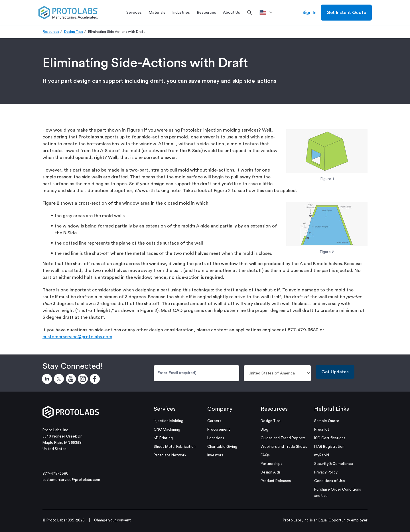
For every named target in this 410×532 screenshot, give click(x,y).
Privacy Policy (326, 472)
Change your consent (112, 520)
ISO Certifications (330, 438)
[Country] (278, 373)
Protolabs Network (170, 455)
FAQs (265, 455)
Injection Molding (169, 421)
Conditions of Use (330, 481)
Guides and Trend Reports (283, 438)
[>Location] (268, 13)
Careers (214, 421)
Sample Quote (327, 421)
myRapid (322, 455)
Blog (264, 429)
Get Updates (335, 372)
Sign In (309, 13)
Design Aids (271, 472)
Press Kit (322, 429)
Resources (51, 32)
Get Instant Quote (346, 13)
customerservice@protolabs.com (77, 337)
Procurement (219, 429)
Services (165, 409)
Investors (215, 455)
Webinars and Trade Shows (284, 447)
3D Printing (163, 438)
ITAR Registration (329, 447)
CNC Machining (167, 429)
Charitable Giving (222, 447)
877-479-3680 (55, 473)
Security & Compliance (334, 464)
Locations (216, 438)
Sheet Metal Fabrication (175, 447)
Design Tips (74, 32)
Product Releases (276, 481)
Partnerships (271, 464)
